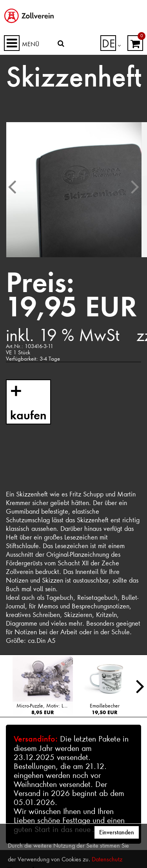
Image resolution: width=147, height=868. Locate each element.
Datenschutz (107, 859)
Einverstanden (117, 832)
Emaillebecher (105, 706)
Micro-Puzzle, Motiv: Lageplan (45, 706)
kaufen (27, 412)
